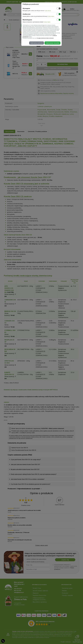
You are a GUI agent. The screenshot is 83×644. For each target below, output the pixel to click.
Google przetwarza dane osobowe (45, 38)
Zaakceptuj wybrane (37, 43)
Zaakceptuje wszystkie (52, 43)
